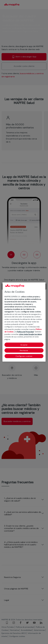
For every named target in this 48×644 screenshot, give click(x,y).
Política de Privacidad (25, 332)
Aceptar (24, 345)
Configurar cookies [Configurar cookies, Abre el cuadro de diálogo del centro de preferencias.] (24, 356)
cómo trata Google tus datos (30, 334)
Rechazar (24, 351)
